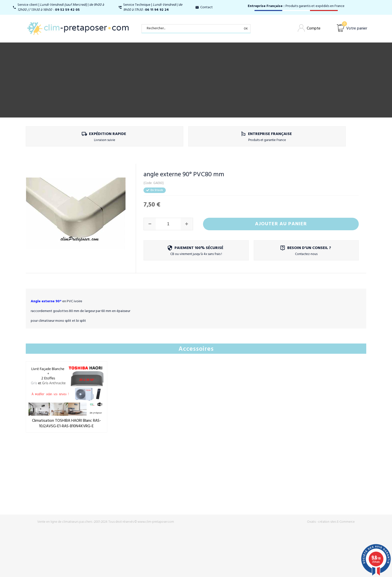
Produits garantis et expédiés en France (296, 6)
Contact (206, 7)
